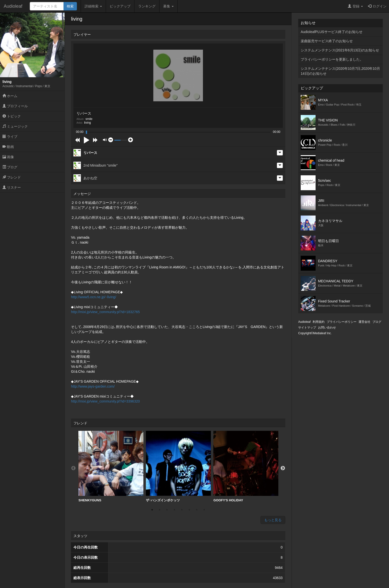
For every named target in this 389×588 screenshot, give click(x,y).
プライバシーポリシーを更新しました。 (332, 59)
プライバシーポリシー (342, 322)
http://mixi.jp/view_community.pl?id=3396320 (105, 401)
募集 (168, 6)
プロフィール (15, 106)
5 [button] (182, 510)
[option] (111, 467)
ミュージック (15, 126)
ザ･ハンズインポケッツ (178, 466)
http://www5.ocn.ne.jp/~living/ (94, 297)
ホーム (10, 96)
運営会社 (364, 322)
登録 (355, 6)
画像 (8, 157)
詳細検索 (93, 6)
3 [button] (167, 510)
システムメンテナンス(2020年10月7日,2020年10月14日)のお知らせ (340, 71)
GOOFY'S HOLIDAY (246, 466)
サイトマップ (307, 328)
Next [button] (283, 468)
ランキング (147, 6)
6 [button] (189, 510)
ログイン (377, 6)
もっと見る (273, 520)
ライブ (10, 137)
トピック (12, 116)
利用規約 (319, 322)
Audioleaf (13, 6)
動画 (8, 147)
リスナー (12, 187)
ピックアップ (120, 6)
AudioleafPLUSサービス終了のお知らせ (332, 32)
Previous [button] (73, 468)
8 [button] (204, 510)
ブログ (10, 167)
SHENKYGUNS (111, 466)
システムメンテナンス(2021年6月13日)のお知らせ (340, 50)
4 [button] (174, 510)
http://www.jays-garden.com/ (93, 386)
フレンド (12, 177)
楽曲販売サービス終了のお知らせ (327, 41)
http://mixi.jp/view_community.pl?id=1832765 (105, 312)
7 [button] (197, 510)
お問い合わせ (327, 328)
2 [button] (160, 510)
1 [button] (152, 510)
